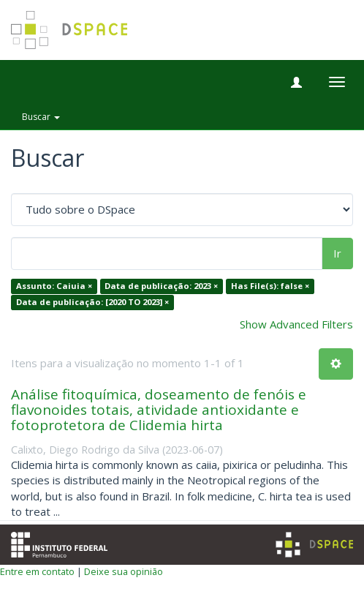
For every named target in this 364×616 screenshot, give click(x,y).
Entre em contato (37, 571)
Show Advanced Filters (296, 324)
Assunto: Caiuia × (54, 286)
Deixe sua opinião (124, 571)
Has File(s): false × (270, 286)
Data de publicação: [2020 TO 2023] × (92, 302)
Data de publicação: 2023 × (161, 286)
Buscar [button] (41, 117)
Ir (337, 253)
